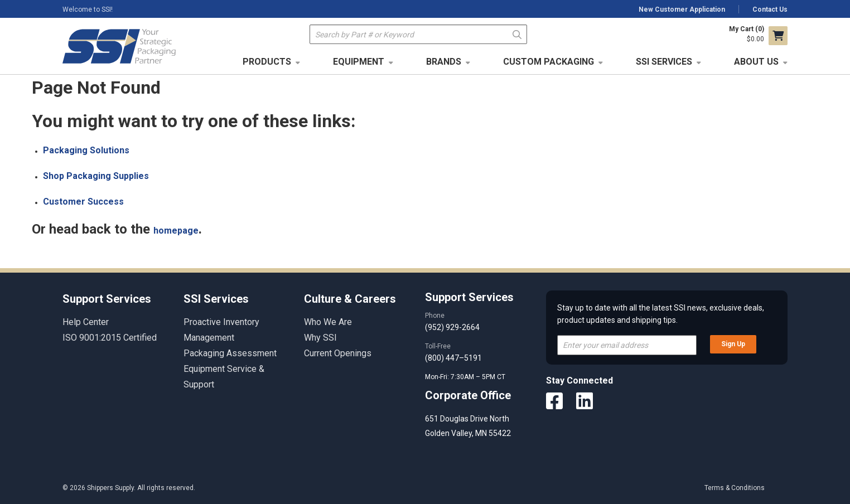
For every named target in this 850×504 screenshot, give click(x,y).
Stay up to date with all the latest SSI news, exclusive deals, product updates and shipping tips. (661, 314)
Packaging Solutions (86, 150)
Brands (444, 62)
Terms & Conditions (735, 488)
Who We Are (328, 322)
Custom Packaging (549, 62)
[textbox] (418, 34)
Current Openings (338, 353)
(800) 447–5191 (453, 358)
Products (267, 62)
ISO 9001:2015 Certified (110, 338)
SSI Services (664, 62)
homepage (176, 231)
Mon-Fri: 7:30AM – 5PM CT (466, 377)
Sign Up (733, 344)
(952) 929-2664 (452, 327)
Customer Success (83, 202)
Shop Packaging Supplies (96, 176)
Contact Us (770, 9)
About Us (756, 62)
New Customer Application (682, 9)
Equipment (359, 62)
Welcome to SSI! (88, 9)
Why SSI (320, 338)
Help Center (86, 322)
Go (517, 34)
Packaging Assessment (230, 353)
